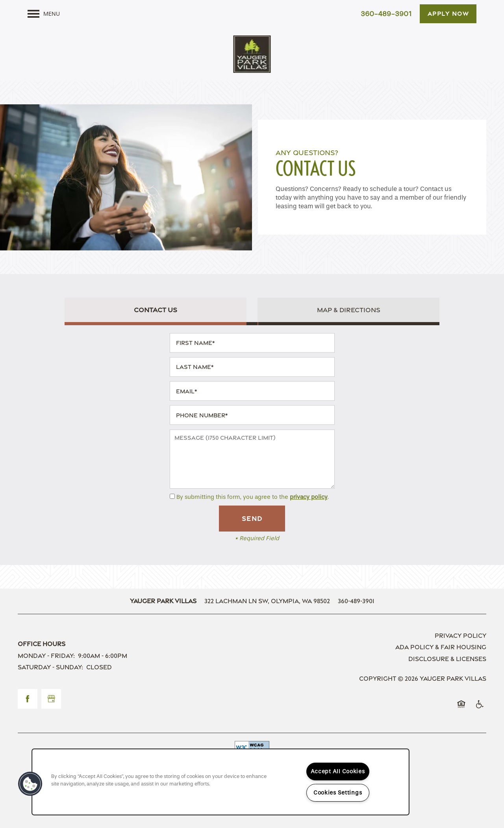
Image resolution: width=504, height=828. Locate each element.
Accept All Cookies (338, 772)
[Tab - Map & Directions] (349, 310)
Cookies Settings (338, 793)
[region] (220, 782)
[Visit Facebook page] (28, 699)
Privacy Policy (460, 636)
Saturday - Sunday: (50, 667)
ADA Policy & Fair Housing (441, 647)
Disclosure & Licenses (447, 659)
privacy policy (309, 497)
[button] (448, 14)
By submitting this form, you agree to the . (253, 497)
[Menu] (44, 14)
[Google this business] (51, 699)
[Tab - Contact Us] (155, 310)
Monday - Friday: (46, 656)
